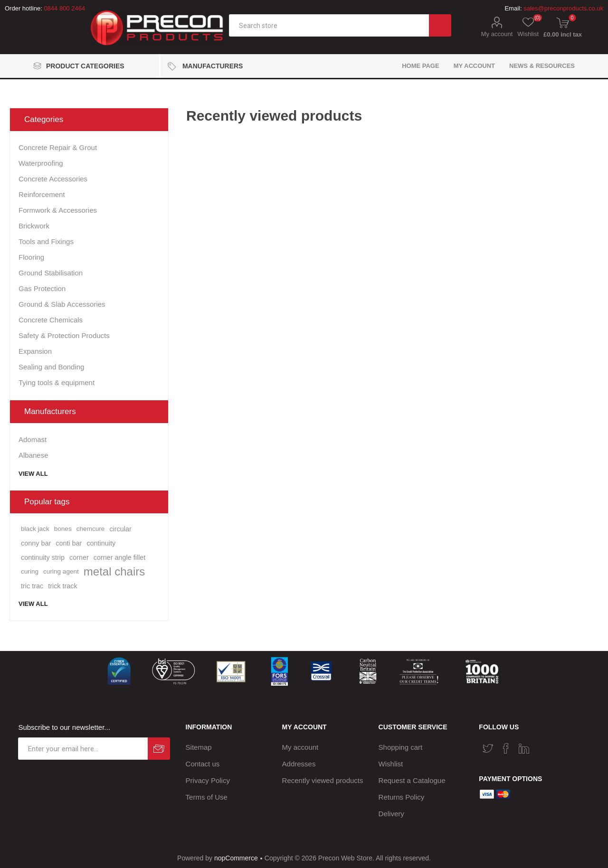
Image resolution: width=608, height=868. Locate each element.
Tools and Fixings (46, 241)
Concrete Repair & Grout (58, 147)
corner (79, 557)
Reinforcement (42, 194)
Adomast (33, 439)
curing (30, 571)
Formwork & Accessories (58, 210)
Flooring (31, 257)
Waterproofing (41, 163)
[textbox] (329, 25)
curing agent (61, 571)
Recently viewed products (323, 780)
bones (63, 529)
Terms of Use (207, 797)
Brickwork (34, 226)
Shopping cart (401, 747)
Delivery (391, 814)
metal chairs (114, 571)
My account (497, 34)
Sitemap (199, 747)
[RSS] (542, 745)
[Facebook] (506, 748)
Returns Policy (402, 797)
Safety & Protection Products (64, 335)
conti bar (69, 543)
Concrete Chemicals (51, 320)
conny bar (36, 543)
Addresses (299, 764)
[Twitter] (488, 748)
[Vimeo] (524, 748)
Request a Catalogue (412, 780)
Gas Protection (42, 288)
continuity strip (43, 557)
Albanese (33, 455)
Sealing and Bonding (51, 367)
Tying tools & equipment (57, 382)
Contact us (203, 764)
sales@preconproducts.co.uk (563, 8)
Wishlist (391, 764)
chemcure (91, 529)
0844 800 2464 (64, 8)
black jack (35, 529)
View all (33, 474)
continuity (101, 543)
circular (120, 529)
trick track (63, 586)
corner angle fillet (120, 557)
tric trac (32, 586)
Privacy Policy (208, 780)
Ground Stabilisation (51, 273)
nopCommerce (236, 858)
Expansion (35, 351)
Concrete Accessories (53, 179)
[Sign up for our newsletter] (83, 749)
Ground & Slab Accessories (62, 304)
